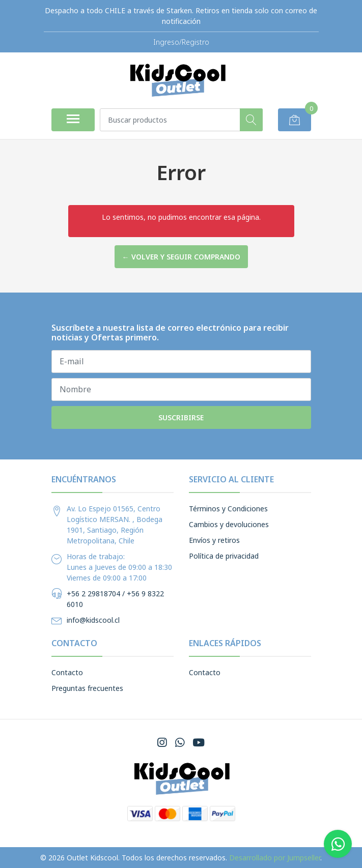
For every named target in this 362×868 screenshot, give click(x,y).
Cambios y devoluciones (229, 524)
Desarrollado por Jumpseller (275, 858)
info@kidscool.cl (93, 620)
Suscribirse (181, 417)
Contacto (67, 672)
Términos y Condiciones (228, 509)
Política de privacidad (224, 556)
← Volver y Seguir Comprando (181, 257)
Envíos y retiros (214, 540)
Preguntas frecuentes (87, 688)
